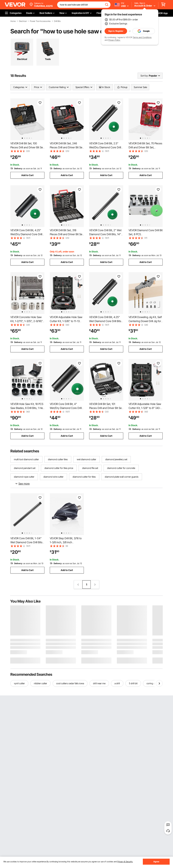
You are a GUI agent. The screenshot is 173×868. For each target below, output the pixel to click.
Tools (48, 59)
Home (13, 21)
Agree (156, 862)
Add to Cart (27, 175)
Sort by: (144, 76)
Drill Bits (57, 21)
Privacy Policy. (114, 40)
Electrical (23, 21)
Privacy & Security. (125, 862)
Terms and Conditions (142, 37)
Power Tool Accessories (40, 21)
